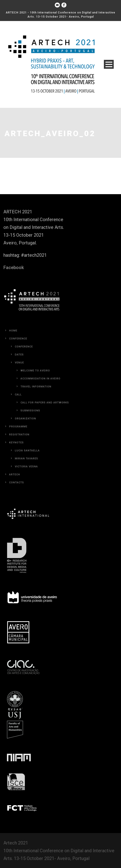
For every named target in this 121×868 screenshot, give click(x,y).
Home (13, 331)
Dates (19, 355)
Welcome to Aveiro (35, 371)
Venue (19, 363)
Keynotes (16, 443)
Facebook (14, 267)
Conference (18, 339)
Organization (25, 419)
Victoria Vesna (26, 467)
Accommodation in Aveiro (41, 379)
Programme (18, 427)
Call (18, 395)
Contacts (17, 483)
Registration (19, 435)
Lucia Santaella (27, 451)
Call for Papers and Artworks (45, 403)
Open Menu (109, 64)
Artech (15, 475)
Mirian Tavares (26, 459)
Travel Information (36, 387)
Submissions (30, 411)
